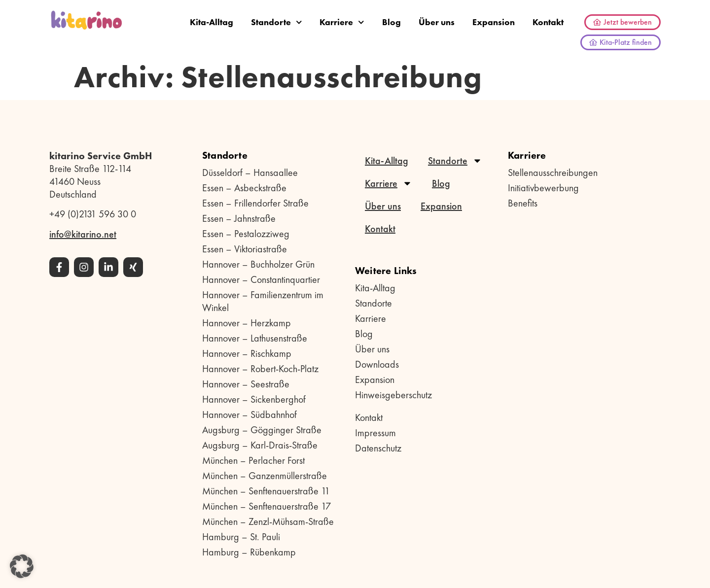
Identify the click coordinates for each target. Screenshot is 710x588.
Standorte (277, 22)
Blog (391, 22)
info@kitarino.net (83, 234)
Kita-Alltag (212, 22)
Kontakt (548, 22)
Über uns (437, 22)
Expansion (494, 22)
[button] (22, 566)
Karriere (342, 22)
